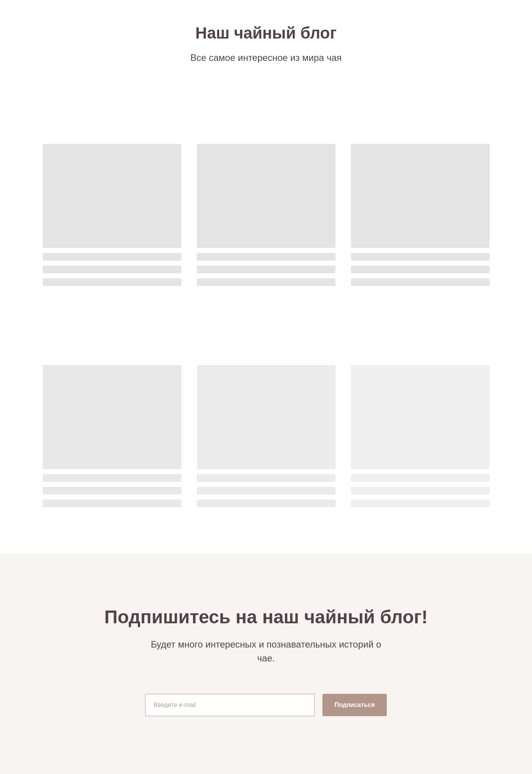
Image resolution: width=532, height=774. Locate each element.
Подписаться (355, 705)
